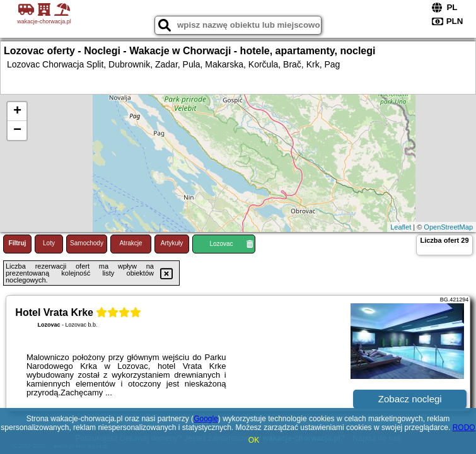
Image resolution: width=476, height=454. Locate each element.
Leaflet (401, 227)
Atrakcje (131, 243)
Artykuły (172, 243)
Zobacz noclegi (410, 399)
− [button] (17, 131)
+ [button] (17, 112)
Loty (49, 243)
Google (206, 419)
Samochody (87, 243)
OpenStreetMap (448, 227)
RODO (464, 428)
